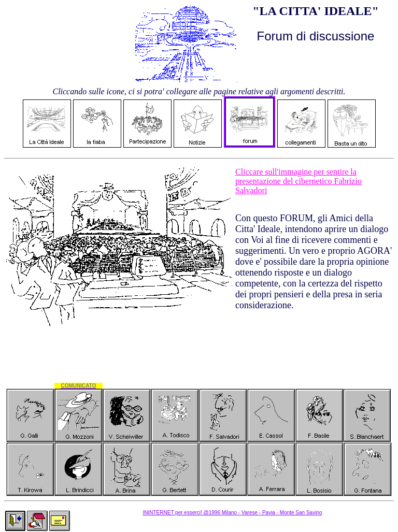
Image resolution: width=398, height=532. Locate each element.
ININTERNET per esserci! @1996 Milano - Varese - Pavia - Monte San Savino (232, 513)
